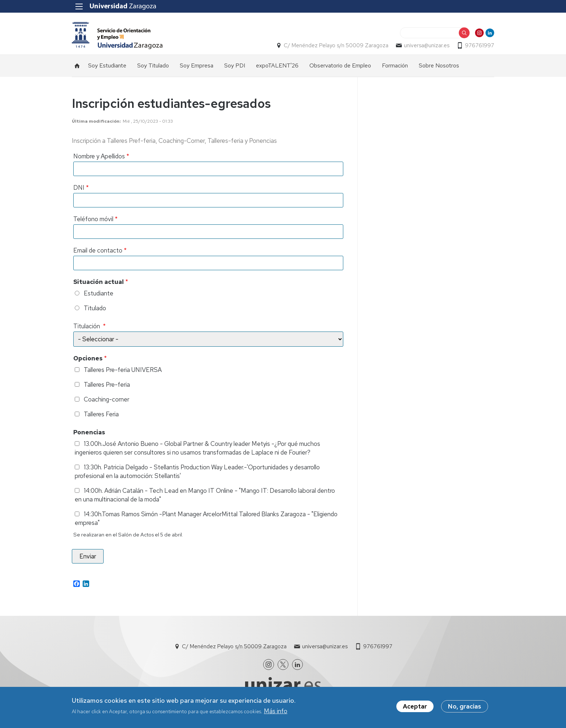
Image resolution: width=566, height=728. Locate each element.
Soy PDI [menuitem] (235, 65)
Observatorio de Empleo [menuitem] (340, 65)
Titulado (95, 308)
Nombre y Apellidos (99, 156)
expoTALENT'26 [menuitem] (277, 65)
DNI (79, 188)
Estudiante (99, 293)
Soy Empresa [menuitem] (197, 65)
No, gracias (465, 707)
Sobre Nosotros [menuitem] (439, 65)
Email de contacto (98, 250)
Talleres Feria (101, 414)
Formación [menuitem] (395, 65)
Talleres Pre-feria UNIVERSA (123, 370)
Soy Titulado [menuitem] (153, 65)
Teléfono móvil (93, 219)
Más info (276, 711)
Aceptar (415, 707)
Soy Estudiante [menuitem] (107, 65)
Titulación (87, 326)
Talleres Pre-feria (107, 385)
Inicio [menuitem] (77, 66)
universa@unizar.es (427, 45)
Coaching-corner (106, 399)
